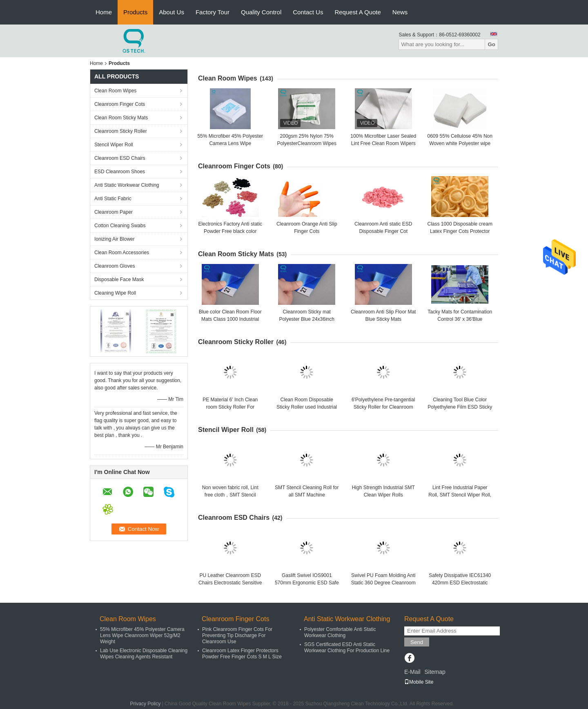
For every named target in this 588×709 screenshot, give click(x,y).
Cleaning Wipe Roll (115, 293)
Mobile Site (419, 682)
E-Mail (412, 672)
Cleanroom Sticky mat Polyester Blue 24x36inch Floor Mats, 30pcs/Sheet (307, 319)
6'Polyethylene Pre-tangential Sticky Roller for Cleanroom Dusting (383, 407)
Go (491, 44)
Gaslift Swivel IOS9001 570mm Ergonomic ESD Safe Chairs (307, 583)
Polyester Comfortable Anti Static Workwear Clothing (340, 632)
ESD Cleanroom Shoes (120, 172)
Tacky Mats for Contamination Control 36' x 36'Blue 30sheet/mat (460, 319)
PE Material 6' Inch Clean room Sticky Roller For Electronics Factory (230, 407)
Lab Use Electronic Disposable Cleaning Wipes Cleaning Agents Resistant (144, 654)
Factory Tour (213, 12)
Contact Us (308, 12)
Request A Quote (357, 12)
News (400, 12)
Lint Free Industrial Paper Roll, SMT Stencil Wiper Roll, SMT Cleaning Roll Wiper (460, 495)
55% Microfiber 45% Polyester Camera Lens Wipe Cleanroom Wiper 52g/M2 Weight (142, 635)
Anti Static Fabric (113, 199)
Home (104, 12)
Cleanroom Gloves (115, 266)
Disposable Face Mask (119, 280)
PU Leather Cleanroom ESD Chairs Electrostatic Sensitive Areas (230, 583)
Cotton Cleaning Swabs (120, 226)
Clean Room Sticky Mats (121, 118)
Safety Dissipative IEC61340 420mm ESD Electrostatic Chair (460, 583)
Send (417, 642)
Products (135, 12)
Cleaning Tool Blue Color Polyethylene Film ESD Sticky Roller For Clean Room (460, 407)
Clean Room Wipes (115, 91)
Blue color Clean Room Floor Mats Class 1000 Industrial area (230, 319)
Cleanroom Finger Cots (120, 104)
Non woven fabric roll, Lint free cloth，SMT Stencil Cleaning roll (230, 495)
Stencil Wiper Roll (114, 145)
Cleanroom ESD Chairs (120, 158)
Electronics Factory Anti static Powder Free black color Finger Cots (230, 231)
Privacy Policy (146, 704)
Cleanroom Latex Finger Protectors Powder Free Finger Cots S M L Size (242, 654)
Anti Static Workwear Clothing (127, 185)
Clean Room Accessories (122, 253)
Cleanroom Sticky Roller (121, 131)
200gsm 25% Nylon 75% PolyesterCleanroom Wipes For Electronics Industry (307, 143)
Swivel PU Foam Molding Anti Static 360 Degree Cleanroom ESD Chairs (383, 583)
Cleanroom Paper (114, 212)
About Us (171, 12)
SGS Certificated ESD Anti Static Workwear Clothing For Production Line (347, 647)
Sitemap (435, 672)
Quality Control (261, 12)
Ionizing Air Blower (115, 239)
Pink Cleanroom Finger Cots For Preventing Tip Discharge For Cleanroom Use (237, 635)
